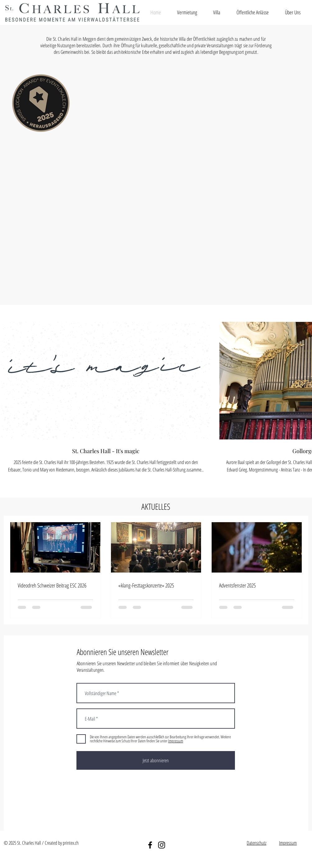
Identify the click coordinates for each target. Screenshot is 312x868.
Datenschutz (257, 843)
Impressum (288, 843)
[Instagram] (162, 845)
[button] (187, 12)
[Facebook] (150, 845)
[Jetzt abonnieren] (156, 760)
